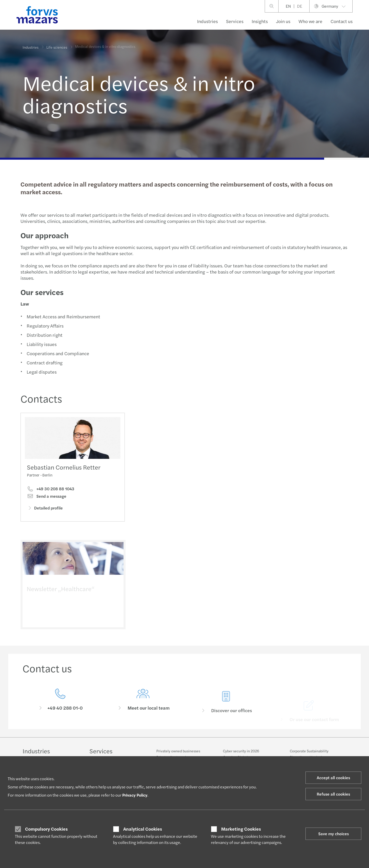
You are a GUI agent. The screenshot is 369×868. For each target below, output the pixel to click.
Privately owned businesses (178, 751)
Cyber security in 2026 (241, 751)
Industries (207, 21)
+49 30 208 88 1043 (51, 490)
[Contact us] (60, 709)
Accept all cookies (333, 778)
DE (300, 6)
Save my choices (334, 834)
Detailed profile (45, 509)
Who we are (310, 21)
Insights (260, 21)
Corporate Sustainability (309, 751)
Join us (283, 21)
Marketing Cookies (241, 829)
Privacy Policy (135, 795)
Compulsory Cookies (46, 829)
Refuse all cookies (333, 794)
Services (235, 21)
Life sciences (57, 44)
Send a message (47, 498)
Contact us (342, 21)
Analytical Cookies (143, 829)
